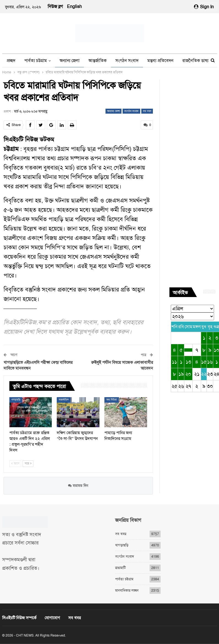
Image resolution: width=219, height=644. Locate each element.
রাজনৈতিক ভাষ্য (195, 61)
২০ (188, 374)
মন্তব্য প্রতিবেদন (160, 61)
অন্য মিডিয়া (112, 400)
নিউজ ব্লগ (55, 6)
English (74, 6)
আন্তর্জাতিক (98, 61)
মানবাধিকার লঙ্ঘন (127, 590)
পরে (28, 463)
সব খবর (147, 111)
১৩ (188, 362)
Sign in (204, 7)
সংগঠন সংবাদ (127, 61)
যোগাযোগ (52, 618)
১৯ (181, 374)
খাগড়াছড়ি (16, 400)
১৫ (204, 362)
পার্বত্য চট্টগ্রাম (36, 61)
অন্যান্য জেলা (70, 61)
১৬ (210, 362)
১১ (174, 362)
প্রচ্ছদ (11, 61)
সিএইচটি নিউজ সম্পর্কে (19, 618)
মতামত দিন (78, 486)
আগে (15, 463)
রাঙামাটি (120, 568)
